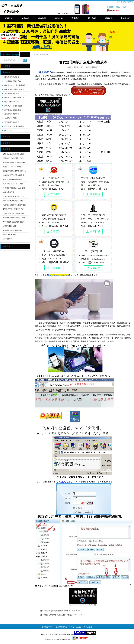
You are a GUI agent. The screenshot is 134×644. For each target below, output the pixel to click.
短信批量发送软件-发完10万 (13, 230)
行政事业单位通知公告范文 (14, 89)
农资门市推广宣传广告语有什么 (14, 171)
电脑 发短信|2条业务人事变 (13, 184)
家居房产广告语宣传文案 (13, 106)
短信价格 (59, 18)
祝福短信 (9, 18)
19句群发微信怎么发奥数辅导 (14, 222)
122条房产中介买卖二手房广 (13, 209)
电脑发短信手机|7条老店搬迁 (14, 175)
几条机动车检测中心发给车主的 (14, 205)
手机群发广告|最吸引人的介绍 (14, 188)
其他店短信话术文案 (12, 77)
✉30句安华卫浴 (9, 192)
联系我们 (75, 18)
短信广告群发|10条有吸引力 (13, 167)
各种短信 (7, 72)
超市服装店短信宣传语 (13, 110)
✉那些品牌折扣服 (9, 226)
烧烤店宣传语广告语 (12, 114)
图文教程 (92, 18)
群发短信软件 (47, 627)
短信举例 (25, 18)
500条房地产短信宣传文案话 (13, 213)
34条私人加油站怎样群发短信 (14, 154)
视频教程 (109, 18)
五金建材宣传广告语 (12, 93)
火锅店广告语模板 (11, 118)
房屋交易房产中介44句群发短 (14, 196)
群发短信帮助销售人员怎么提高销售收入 (58, 615)
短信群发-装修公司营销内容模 (14, 162)
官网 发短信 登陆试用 (125, 2)
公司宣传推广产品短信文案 (14, 126)
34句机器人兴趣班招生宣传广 (14, 201)
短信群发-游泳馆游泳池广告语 (14, 218)
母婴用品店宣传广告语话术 (14, 98)
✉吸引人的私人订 (9, 235)
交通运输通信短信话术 (13, 81)
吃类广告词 (8, 130)
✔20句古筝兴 (8, 239)
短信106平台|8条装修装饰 (12, 179)
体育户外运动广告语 (12, 102)
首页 (38, 55)
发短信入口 (125, 18)
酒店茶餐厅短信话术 (12, 122)
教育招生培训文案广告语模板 (15, 85)
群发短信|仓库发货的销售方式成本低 (57, 611)
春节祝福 (7, 137)
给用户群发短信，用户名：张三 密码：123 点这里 (74, 627)
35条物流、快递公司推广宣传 (14, 158)
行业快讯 (42, 18)
